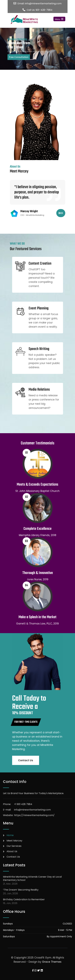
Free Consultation (19, 57)
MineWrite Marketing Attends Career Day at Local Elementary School (32, 878)
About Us (12, 851)
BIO (61, 213)
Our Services (14, 846)
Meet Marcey (14, 841)
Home (10, 835)
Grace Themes (52, 962)
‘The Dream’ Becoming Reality (21, 890)
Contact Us (26, 760)
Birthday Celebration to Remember (24, 900)
